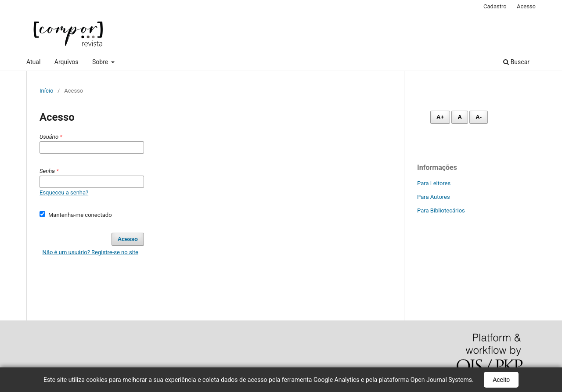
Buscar (516, 62)
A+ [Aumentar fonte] (440, 117)
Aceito (501, 380)
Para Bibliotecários (441, 210)
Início (46, 91)
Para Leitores (434, 183)
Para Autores (434, 197)
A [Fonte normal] (459, 117)
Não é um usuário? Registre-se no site (90, 252)
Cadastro (495, 6)
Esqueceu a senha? (64, 192)
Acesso (526, 6)
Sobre (101, 62)
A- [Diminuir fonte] (479, 117)
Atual (33, 62)
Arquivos (67, 62)
